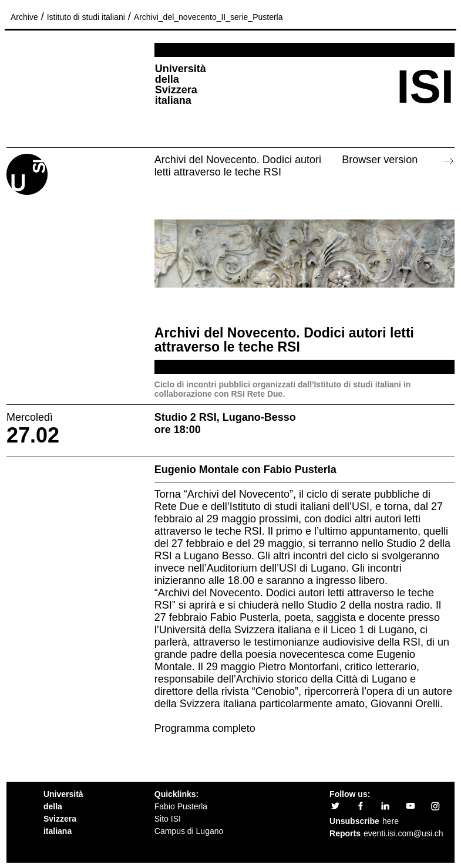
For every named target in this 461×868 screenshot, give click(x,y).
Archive (24, 17)
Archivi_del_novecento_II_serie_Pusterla (208, 17)
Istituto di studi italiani (86, 17)
